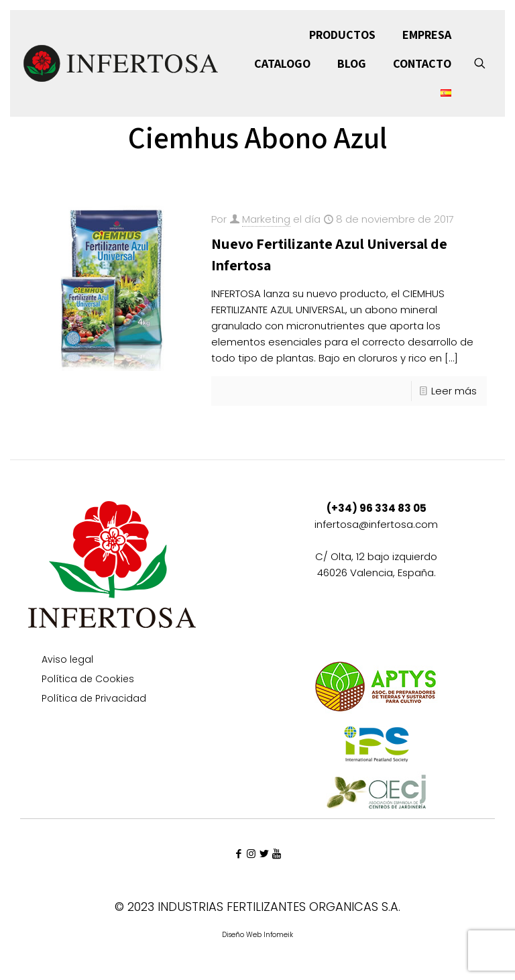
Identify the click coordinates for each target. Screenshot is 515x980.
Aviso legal (67, 660)
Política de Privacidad (94, 699)
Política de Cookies (88, 680)
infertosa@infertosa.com (376, 524)
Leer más (454, 391)
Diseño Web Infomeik (257, 935)
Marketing (266, 219)
